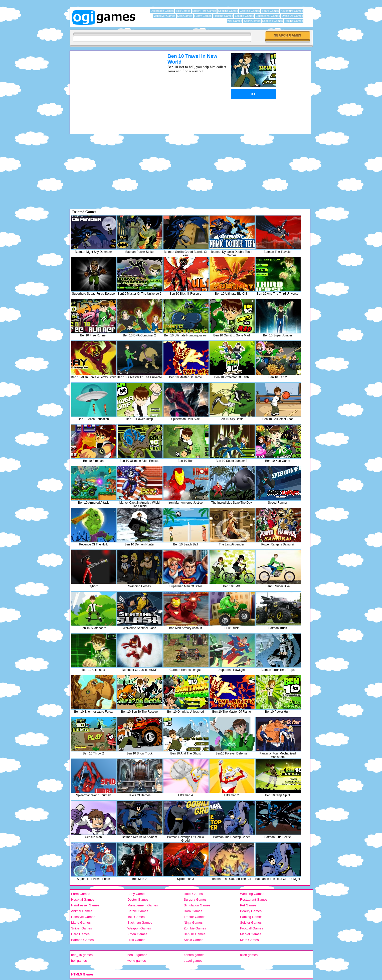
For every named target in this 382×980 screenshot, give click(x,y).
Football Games (252, 928)
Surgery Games (195, 900)
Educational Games (268, 16)
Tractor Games (195, 917)
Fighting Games (223, 16)
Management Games (143, 905)
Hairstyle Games (83, 917)
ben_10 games (82, 955)
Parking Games (251, 917)
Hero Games (80, 934)
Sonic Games (194, 940)
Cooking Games (228, 11)
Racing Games (294, 21)
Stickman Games (140, 923)
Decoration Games (162, 11)
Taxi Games (136, 917)
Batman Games (82, 940)
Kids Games (185, 16)
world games (137, 961)
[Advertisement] (112, 88)
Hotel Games (193, 894)
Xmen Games (137, 934)
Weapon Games (139, 928)
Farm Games (81, 894)
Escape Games (244, 16)
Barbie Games (138, 911)
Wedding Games (252, 894)
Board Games (270, 11)
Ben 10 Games (195, 934)
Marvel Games (251, 934)
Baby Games (137, 894)
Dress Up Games (292, 16)
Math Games (249, 940)
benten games (194, 955)
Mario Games (81, 923)
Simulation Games (197, 905)
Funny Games (203, 16)
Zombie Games (195, 928)
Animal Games (82, 911)
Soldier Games (251, 923)
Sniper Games (81, 928)
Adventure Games (292, 11)
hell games (79, 961)
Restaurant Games (254, 900)
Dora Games (193, 911)
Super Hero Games (204, 11)
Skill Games (183, 11)
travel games (193, 961)
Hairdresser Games (85, 905)
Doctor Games (138, 900)
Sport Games (252, 21)
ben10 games (137, 955)
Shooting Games (272, 21)
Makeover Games (164, 16)
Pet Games (248, 905)
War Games (235, 21)
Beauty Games (251, 911)
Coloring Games (250, 11)
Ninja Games (193, 923)
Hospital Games (83, 900)
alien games (249, 955)
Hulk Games (136, 940)
